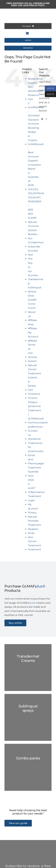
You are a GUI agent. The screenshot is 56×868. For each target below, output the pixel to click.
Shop (31, 533)
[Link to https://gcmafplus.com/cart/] (27, 33)
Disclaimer (34, 439)
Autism (32, 361)
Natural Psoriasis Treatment (34, 521)
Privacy (32, 513)
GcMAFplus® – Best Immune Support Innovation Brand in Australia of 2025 (36, 165)
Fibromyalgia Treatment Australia (36, 468)
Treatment (34, 549)
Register (33, 529)
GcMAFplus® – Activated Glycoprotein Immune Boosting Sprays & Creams (36, 124)
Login (31, 500)
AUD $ (49, 94)
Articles (32, 357)
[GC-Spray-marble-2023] (28, 717)
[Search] (42, 119)
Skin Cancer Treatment (34, 541)
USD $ (49, 88)
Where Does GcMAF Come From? (32, 300)
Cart (30, 390)
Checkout (34, 394)
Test (30, 255)
